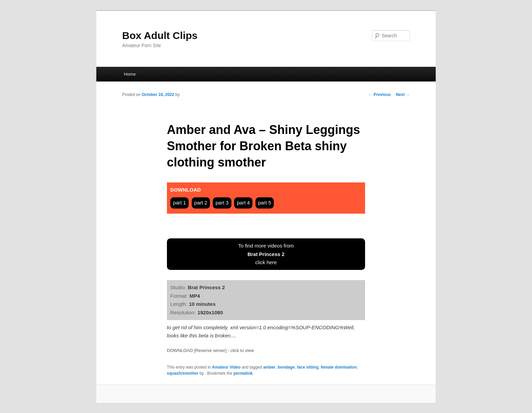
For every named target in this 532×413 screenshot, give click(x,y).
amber (269, 367)
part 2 (201, 203)
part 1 (179, 203)
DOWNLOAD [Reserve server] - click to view (210, 350)
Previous (380, 95)
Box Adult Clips (160, 35)
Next (403, 95)
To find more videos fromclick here (266, 254)
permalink (243, 373)
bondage (286, 367)
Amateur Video (226, 367)
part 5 (265, 203)
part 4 (243, 203)
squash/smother (183, 373)
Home (130, 74)
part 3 (222, 203)
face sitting (308, 367)
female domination (339, 367)
